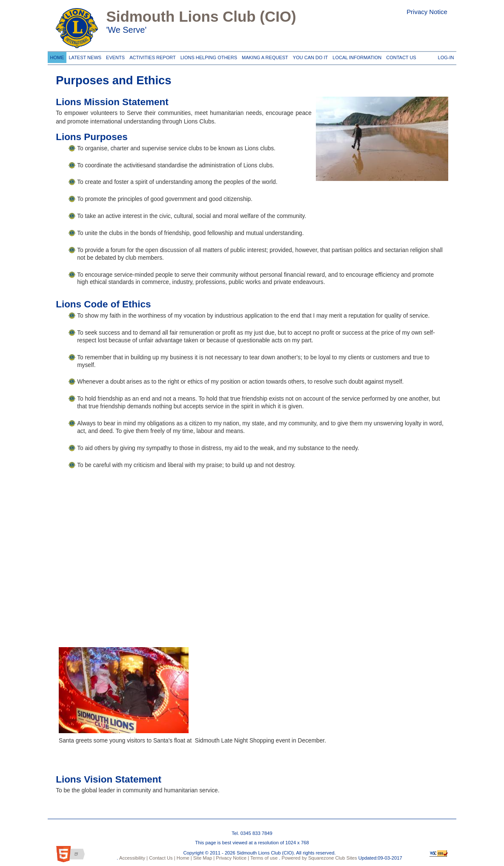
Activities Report (152, 56)
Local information (356, 56)
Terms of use (263, 858)
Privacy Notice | (232, 858)
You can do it (309, 56)
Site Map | (203, 858)
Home (57, 56)
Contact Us (400, 56)
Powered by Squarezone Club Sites (319, 858)
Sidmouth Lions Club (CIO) (201, 16)
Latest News (85, 56)
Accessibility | (133, 858)
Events (115, 56)
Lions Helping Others (208, 56)
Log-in (446, 56)
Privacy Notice (427, 12)
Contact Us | (162, 858)
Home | (184, 858)
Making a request (263, 56)
